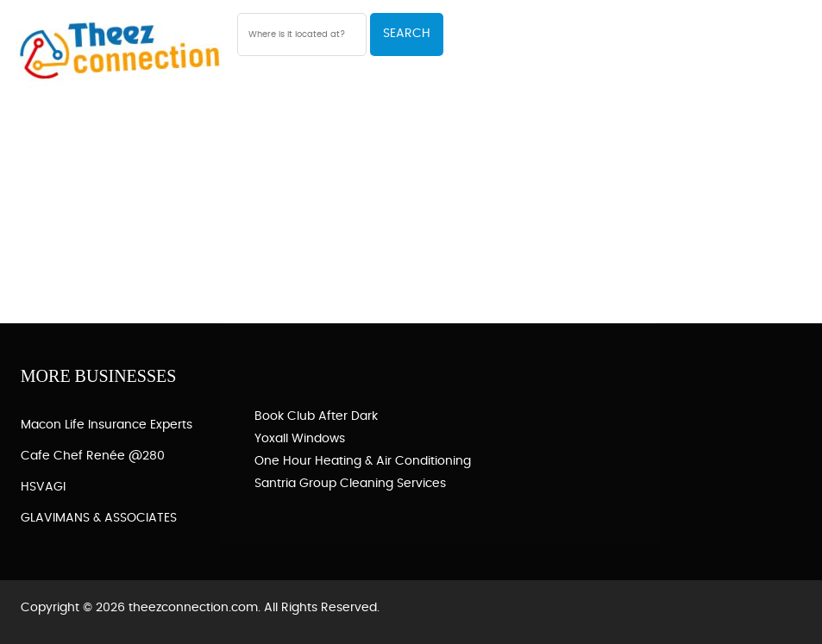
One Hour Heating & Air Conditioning (363, 461)
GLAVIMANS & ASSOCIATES (99, 518)
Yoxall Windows (300, 439)
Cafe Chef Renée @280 (93, 456)
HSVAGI (43, 487)
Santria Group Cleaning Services (350, 484)
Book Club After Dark (316, 416)
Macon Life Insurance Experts (107, 425)
